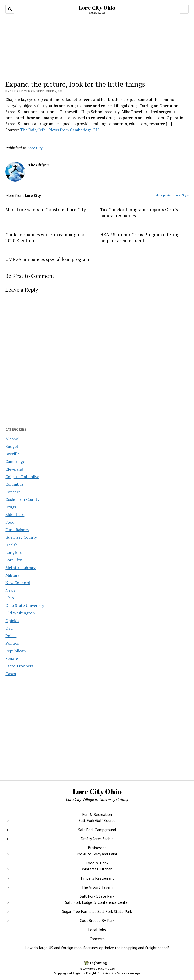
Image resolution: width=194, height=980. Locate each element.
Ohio (10, 598)
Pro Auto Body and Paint (97, 854)
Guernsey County (21, 537)
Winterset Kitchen (97, 869)
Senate (12, 658)
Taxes (11, 674)
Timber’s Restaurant (97, 878)
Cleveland (14, 469)
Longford (14, 552)
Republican (16, 651)
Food (10, 522)
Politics (12, 643)
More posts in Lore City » (172, 195)
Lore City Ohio (97, 8)
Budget (12, 446)
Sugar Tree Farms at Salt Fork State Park (97, 911)
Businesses (97, 848)
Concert (13, 492)
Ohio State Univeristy (25, 605)
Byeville (12, 454)
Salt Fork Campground (97, 830)
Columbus (14, 484)
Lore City (14, 560)
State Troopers (19, 666)
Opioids (12, 621)
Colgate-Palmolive (22, 477)
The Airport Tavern (97, 887)
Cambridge (15, 461)
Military (13, 575)
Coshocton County (22, 499)
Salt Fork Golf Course (97, 820)
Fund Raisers (17, 530)
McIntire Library (20, 568)
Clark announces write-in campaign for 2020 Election (46, 237)
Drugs (11, 507)
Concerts (97, 939)
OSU (9, 628)
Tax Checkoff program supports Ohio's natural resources (139, 212)
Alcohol (12, 439)
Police (11, 636)
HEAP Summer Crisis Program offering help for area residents (140, 237)
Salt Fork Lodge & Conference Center (97, 902)
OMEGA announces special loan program (47, 259)
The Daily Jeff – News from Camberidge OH (59, 130)
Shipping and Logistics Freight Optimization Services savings (97, 973)
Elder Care (15, 514)
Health (11, 545)
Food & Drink (97, 863)
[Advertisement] (145, 734)
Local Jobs (97, 930)
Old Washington (20, 613)
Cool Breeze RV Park (97, 920)
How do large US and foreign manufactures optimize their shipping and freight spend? (97, 948)
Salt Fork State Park (97, 896)
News (10, 590)
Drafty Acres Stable (97, 839)
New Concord (18, 583)
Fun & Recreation (97, 814)
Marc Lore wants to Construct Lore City (46, 209)
